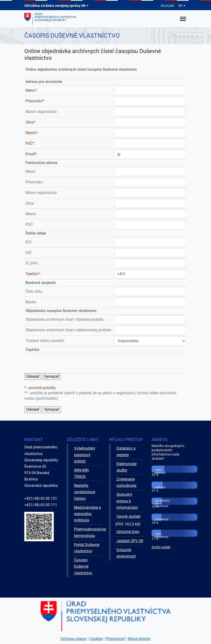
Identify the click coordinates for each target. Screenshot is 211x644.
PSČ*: (30, 143)
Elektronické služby (126, 467)
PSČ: (29, 224)
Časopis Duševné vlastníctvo (83, 566)
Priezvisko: (34, 182)
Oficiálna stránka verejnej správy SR (56, 5)
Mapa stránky (139, 639)
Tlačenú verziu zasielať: (45, 341)
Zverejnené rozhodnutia (126, 482)
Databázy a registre (126, 451)
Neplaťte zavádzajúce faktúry (85, 492)
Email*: (31, 154)
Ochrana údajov (74, 639)
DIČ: (29, 253)
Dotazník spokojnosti (126, 553)
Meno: (31, 171)
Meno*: (31, 90)
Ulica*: (31, 122)
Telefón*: (33, 274)
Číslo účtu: (34, 291)
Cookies (96, 639)
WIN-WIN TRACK (81, 473)
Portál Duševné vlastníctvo (87, 548)
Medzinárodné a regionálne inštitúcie (87, 514)
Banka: (31, 302)
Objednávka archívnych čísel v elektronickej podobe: (69, 330)
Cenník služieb (128, 516)
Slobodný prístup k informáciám (127, 501)
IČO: (29, 242)
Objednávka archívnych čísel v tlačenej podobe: (65, 319)
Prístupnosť (115, 639)
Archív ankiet (161, 547)
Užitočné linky (128, 532)
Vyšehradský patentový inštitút (85, 455)
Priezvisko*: (35, 101)
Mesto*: (32, 133)
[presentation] (150, 363)
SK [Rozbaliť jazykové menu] (182, 5)
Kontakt (168, 5)
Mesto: (31, 214)
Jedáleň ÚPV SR (130, 541)
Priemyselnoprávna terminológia (88, 532)
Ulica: (30, 203)
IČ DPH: (32, 263)
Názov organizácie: (41, 112)
